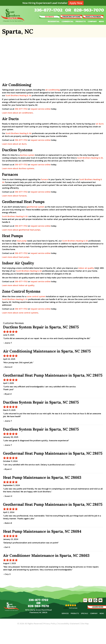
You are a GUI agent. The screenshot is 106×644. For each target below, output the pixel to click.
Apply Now (76, 3)
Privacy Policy (50, 624)
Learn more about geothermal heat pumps (21, 230)
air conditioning (52, 90)
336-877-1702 (48, 10)
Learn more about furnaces (14, 196)
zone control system (36, 296)
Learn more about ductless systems (18, 168)
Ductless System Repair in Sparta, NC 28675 (41, 327)
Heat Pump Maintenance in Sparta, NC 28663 (42, 477)
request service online (40, 109)
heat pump (22, 241)
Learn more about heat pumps (16, 257)
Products (81, 21)
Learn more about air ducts (14, 144)
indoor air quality (86, 268)
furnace (44, 179)
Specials (85, 613)
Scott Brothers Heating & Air (18, 95)
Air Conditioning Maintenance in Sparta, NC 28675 (47, 351)
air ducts (100, 124)
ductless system (27, 155)
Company (92, 21)
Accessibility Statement (69, 624)
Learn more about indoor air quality (18, 285)
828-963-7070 (89, 10)
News (101, 21)
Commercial (68, 21)
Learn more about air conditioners (17, 113)
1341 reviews (73, 608)
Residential (54, 21)
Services (65, 613)
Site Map (85, 624)
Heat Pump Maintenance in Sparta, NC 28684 (42, 531)
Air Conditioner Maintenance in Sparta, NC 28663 (46, 555)
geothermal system (36, 207)
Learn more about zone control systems (20, 313)
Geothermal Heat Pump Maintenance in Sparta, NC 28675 (53, 375)
